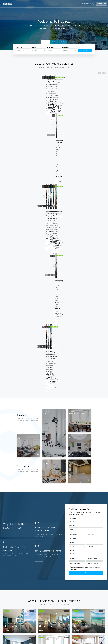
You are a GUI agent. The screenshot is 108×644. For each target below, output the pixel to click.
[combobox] (23, 50)
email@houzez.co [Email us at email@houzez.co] (35, 623)
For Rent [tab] (55, 42)
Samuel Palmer (23, 493)
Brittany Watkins (86, 486)
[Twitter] (86, 639)
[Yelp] (105, 639)
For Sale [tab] (63, 42)
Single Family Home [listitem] (61, 601)
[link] (19, 87)
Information (72, 253)
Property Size (50, 47)
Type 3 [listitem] (57, 612)
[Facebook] (83, 639)
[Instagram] (90, 639)
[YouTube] (99, 639)
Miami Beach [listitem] (5, 626)
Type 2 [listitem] (57, 610)
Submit (86, 300)
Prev (100, 73)
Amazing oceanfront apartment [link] (48, 102)
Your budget (66, 47)
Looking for (19, 47)
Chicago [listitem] (4, 617)
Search (85, 50)
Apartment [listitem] (59, 599)
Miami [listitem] (3, 623)
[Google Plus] (96, 639)
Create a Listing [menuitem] (101, 4)
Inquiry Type (72, 246)
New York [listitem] (4, 620)
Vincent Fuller (54, 486)
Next (104, 73)
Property (71, 278)
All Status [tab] (46, 42)
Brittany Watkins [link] (46, 115)
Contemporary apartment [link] (81, 102)
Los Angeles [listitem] (5, 615)
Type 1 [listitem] (57, 607)
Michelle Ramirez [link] (81, 115)
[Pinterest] (102, 639)
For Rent (32, 77)
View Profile (23, 507)
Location (34, 47)
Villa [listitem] (57, 604)
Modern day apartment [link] (11, 102)
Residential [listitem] (59, 618)
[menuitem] (86, 4)
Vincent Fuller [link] (11, 115)
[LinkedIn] (93, 639)
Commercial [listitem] (59, 615)
